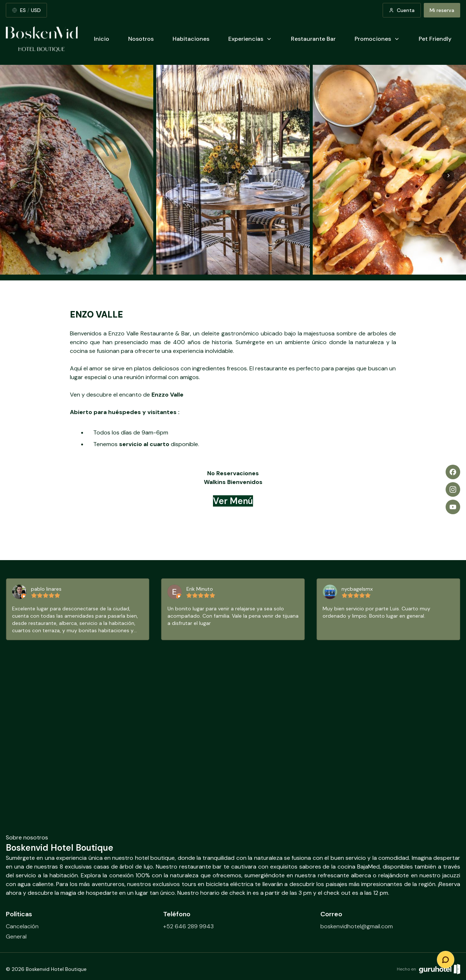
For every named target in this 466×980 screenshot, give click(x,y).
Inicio (102, 39)
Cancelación (22, 926)
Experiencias (250, 39)
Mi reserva (442, 10)
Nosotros (141, 39)
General (16, 936)
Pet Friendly (435, 39)
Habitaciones (191, 39)
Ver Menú (233, 501)
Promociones (377, 39)
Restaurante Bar (313, 39)
